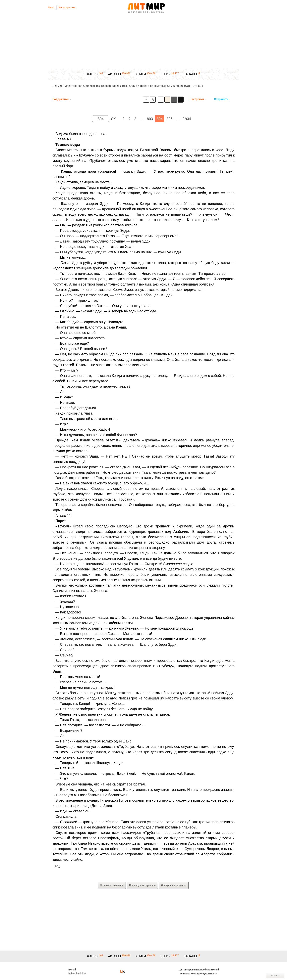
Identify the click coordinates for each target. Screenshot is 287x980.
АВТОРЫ (115, 74)
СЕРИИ (166, 74)
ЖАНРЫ (92, 74)
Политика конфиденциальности (198, 974)
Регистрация (67, 7)
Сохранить (221, 99)
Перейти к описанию (112, 885)
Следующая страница (174, 885)
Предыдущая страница (142, 885)
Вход (51, 7)
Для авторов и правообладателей (199, 970)
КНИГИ (141, 74)
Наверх (275, 976)
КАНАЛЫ (190, 74)
